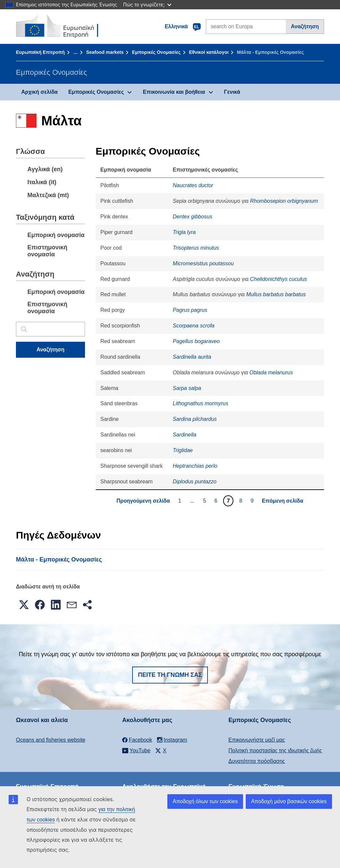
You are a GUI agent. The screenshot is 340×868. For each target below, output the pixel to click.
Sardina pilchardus (195, 419)
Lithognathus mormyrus (200, 403)
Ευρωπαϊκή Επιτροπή (40, 52)
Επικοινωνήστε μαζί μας (257, 740)
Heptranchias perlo (195, 466)
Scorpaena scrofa (193, 326)
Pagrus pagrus (190, 310)
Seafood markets (105, 52)
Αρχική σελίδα (40, 92)
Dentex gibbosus (192, 217)
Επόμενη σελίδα (283, 501)
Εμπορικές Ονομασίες (156, 52)
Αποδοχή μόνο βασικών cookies (289, 801)
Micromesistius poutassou (203, 263)
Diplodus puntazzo (195, 482)
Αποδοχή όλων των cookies (205, 801)
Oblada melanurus (271, 372)
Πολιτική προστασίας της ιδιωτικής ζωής (275, 750)
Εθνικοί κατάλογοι (209, 52)
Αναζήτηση (305, 26)
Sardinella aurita (192, 357)
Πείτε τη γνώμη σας (170, 675)
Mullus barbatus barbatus (276, 294)
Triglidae (183, 450)
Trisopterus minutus (196, 248)
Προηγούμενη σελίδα (143, 501)
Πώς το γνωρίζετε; (147, 4)
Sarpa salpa (187, 388)
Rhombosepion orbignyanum (284, 201)
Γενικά (232, 92)
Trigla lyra (184, 232)
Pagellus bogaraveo (196, 341)
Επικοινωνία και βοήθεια (174, 92)
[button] (24, 605)
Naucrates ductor (193, 185)
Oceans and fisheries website (51, 740)
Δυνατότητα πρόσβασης (257, 761)
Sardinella (184, 435)
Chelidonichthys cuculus (279, 279)
